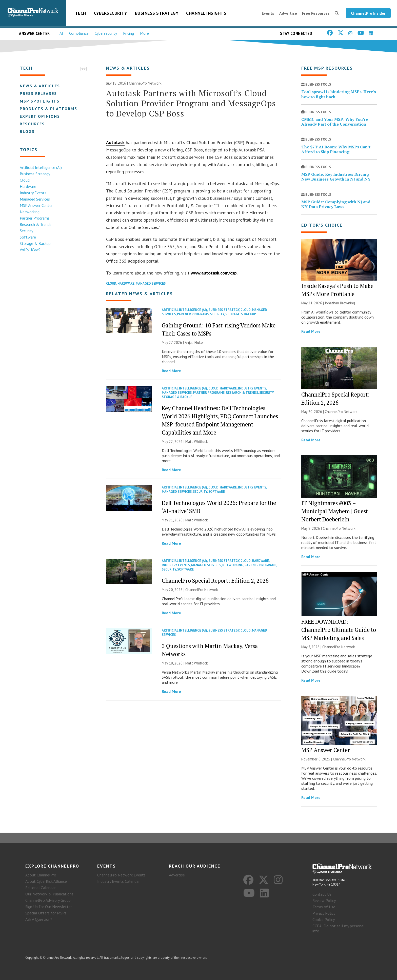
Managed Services (35, 199)
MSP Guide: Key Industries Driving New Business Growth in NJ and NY (336, 177)
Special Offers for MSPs (46, 913)
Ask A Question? (39, 919)
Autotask (115, 142)
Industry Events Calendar (118, 881)
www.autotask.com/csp (214, 273)
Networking (30, 212)
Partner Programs (35, 218)
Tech (81, 13)
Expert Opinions (40, 116)
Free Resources (316, 13)
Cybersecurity (111, 13)
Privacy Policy (324, 913)
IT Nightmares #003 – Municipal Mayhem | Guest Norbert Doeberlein (335, 511)
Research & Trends (36, 224)
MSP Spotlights (40, 101)
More (144, 33)
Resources (32, 124)
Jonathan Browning (340, 303)
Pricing (128, 33)
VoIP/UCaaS (30, 250)
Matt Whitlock (197, 442)
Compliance (79, 33)
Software (28, 237)
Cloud (25, 180)
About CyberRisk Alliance (46, 881)
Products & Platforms (48, 109)
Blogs (27, 131)
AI (61, 33)
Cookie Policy (324, 919)
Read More (171, 371)
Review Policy (324, 900)
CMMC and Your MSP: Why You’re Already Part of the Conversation (335, 122)
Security (26, 231)
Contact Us (322, 894)
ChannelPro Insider (368, 13)
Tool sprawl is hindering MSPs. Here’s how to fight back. (339, 94)
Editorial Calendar (41, 888)
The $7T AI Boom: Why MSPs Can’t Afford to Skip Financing (336, 149)
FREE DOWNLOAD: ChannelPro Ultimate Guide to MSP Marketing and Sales (339, 630)
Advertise (288, 13)
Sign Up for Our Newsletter (49, 907)
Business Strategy (157, 13)
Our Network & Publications (49, 894)
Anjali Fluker (194, 342)
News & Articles (40, 86)
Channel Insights (206, 13)
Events (268, 13)
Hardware (28, 186)
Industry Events (33, 193)
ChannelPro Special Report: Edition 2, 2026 (215, 581)
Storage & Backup (35, 243)
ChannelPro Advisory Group (48, 900)
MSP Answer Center (36, 205)
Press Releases (38, 93)
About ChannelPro (41, 875)
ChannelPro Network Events (121, 875)
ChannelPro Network (145, 83)
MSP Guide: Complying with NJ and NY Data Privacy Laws (336, 204)
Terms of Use (324, 907)
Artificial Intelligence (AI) (41, 167)
